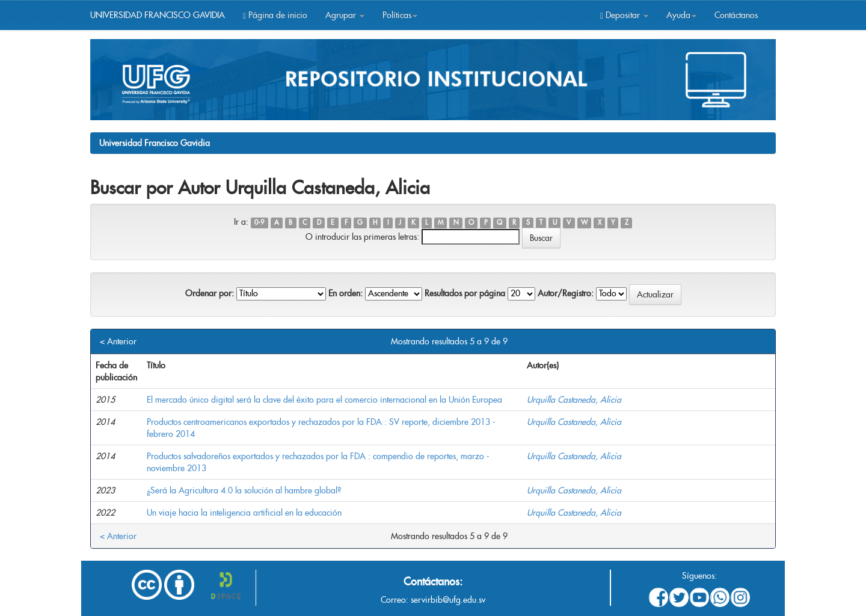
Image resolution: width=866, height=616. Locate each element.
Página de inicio (275, 15)
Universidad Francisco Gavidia (155, 143)
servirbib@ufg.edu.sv (448, 600)
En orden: (345, 293)
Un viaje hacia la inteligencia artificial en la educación (244, 513)
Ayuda (681, 15)
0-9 (259, 223)
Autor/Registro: (566, 293)
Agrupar (345, 15)
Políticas (400, 15)
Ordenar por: (210, 293)
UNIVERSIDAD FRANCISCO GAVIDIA (158, 15)
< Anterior (118, 341)
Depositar (624, 15)
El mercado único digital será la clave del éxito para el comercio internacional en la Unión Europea (324, 400)
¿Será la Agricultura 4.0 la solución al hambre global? (244, 490)
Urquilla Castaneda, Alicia (574, 400)
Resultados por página (465, 293)
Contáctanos (736, 15)
